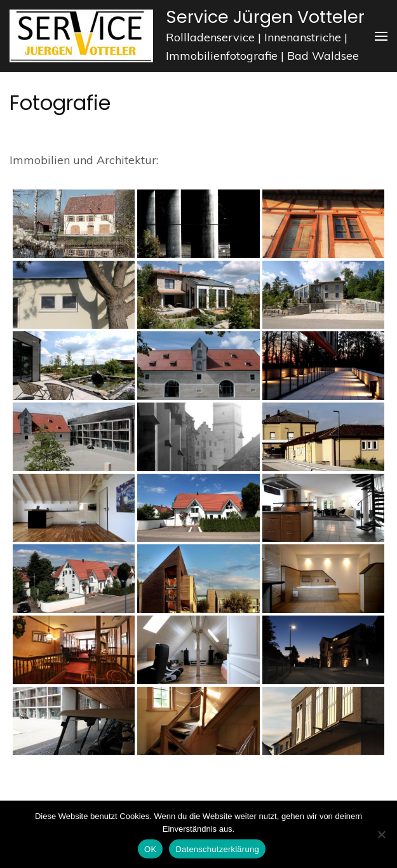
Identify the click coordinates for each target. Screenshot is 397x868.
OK (150, 849)
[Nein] (381, 834)
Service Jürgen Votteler (265, 17)
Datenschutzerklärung (217, 849)
